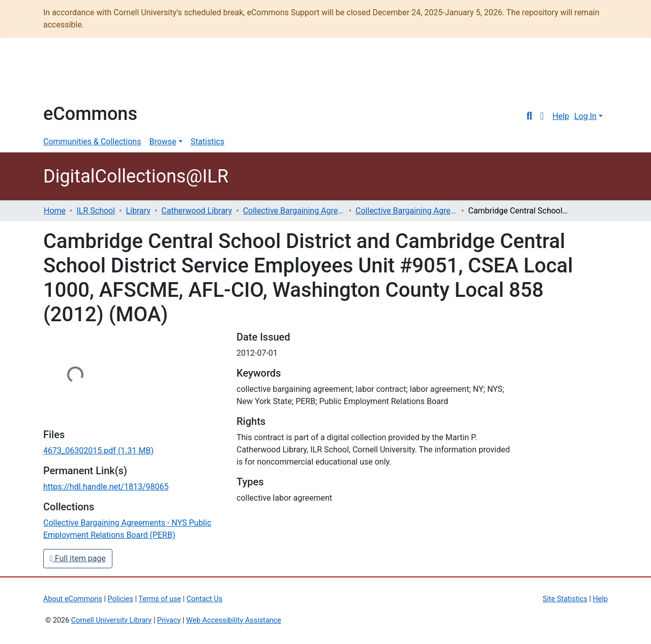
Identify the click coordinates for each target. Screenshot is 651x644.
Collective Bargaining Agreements (294, 211)
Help (561, 116)
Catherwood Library (197, 211)
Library (138, 211)
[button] (542, 116)
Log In (585, 116)
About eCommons (73, 599)
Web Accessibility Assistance (234, 620)
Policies (121, 599)
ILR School (96, 211)
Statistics (208, 142)
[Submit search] (529, 116)
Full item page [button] (78, 558)
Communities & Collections (92, 142)
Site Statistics (565, 599)
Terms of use (160, 599)
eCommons (90, 114)
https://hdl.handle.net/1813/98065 (106, 487)
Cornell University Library (111, 620)
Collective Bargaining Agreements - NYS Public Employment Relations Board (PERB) (406, 211)
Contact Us (205, 599)
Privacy (169, 620)
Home (55, 211)
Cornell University (69, 75)
